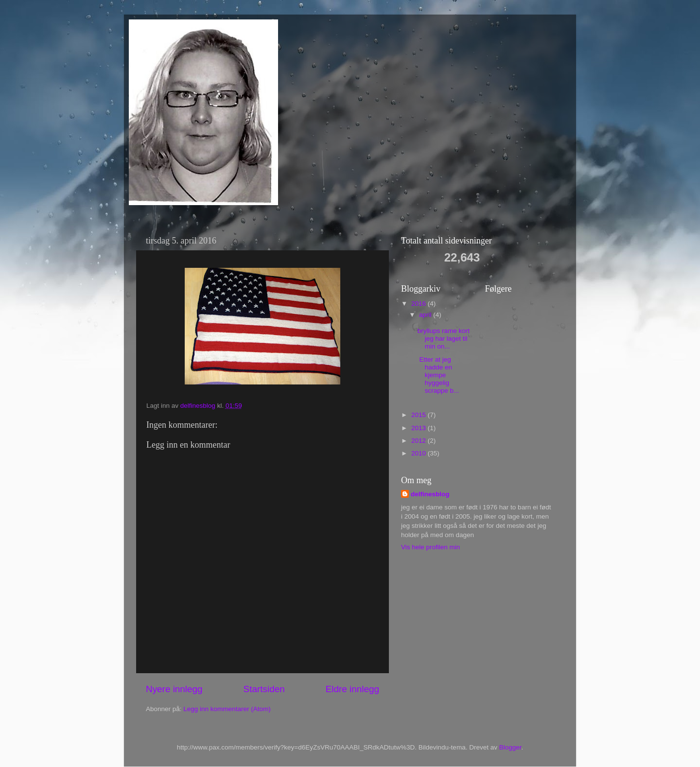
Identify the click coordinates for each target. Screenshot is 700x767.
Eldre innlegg (352, 689)
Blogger (510, 747)
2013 (420, 428)
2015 (420, 415)
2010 (420, 453)
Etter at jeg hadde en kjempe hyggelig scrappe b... (438, 375)
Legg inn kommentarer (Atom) (227, 709)
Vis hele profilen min (430, 547)
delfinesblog (430, 494)
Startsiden (264, 689)
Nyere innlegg (174, 689)
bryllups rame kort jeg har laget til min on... (444, 339)
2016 (420, 304)
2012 (420, 441)
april (426, 315)
